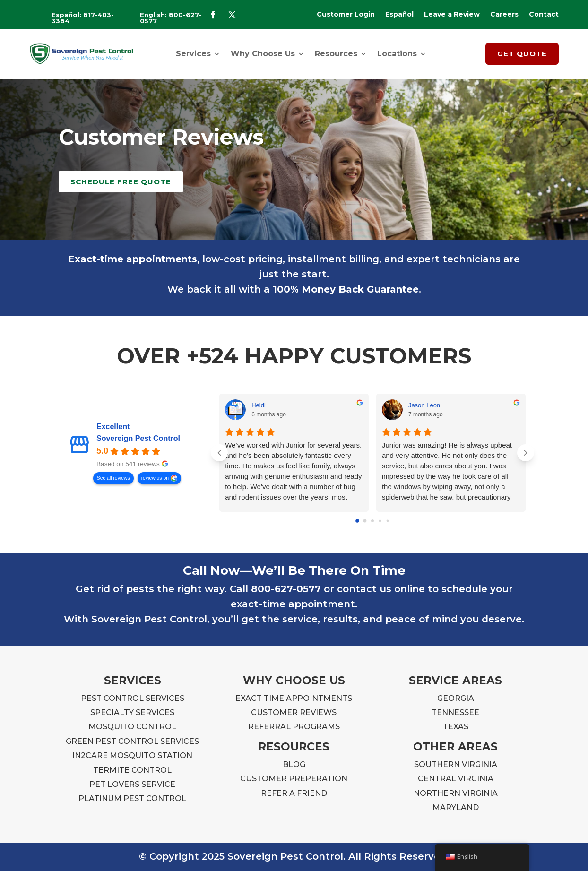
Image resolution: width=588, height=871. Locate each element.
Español (399, 15)
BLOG (294, 764)
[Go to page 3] (380, 521)
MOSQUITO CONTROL (132, 727)
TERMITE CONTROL (132, 770)
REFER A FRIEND (294, 793)
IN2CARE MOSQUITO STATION (132, 755)
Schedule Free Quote (121, 182)
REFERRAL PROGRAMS (294, 727)
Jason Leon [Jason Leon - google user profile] (424, 405)
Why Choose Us (263, 54)
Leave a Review (452, 15)
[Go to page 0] (357, 521)
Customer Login (346, 15)
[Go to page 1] (365, 521)
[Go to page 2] (372, 521)
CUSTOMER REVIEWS (294, 712)
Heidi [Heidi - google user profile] (259, 405)
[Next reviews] (526, 453)
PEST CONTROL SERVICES (133, 698)
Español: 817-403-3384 (83, 18)
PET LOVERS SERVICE (132, 784)
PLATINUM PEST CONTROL (132, 798)
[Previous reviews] (219, 453)
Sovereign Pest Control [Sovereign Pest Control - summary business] (138, 438)
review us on (155, 478)
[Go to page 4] (387, 521)
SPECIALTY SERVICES (132, 712)
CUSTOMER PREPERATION (294, 779)
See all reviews (113, 478)
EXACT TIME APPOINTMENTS (294, 698)
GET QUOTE (522, 54)
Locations (397, 54)
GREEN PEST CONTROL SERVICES (132, 741)
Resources (336, 54)
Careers (504, 15)
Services (193, 54)
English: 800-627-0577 (171, 18)
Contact (544, 15)
